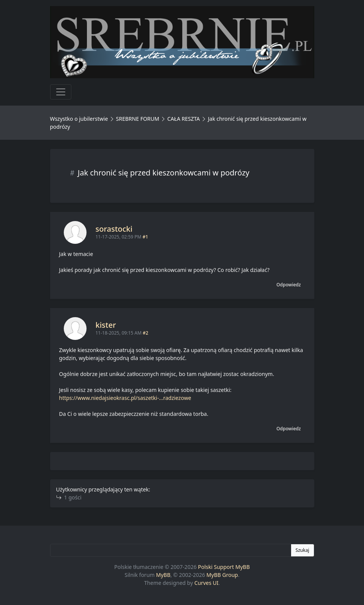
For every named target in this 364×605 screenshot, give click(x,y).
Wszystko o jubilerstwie (79, 119)
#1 (146, 237)
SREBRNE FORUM (138, 119)
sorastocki (114, 229)
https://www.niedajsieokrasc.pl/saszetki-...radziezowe (125, 398)
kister (106, 325)
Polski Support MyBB (224, 567)
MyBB (163, 575)
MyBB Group (222, 575)
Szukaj (303, 550)
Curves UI (206, 583)
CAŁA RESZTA (184, 119)
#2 (146, 333)
